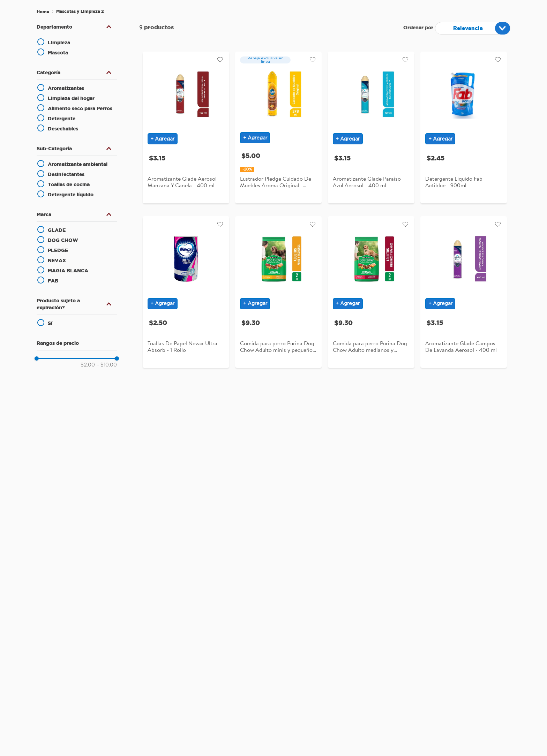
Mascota (58, 53)
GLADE (57, 230)
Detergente (62, 119)
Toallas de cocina (69, 184)
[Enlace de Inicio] (43, 12)
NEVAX (57, 260)
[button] (77, 27)
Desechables (63, 129)
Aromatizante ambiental (78, 164)
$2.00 (88, 365)
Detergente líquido (71, 195)
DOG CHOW (63, 240)
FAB (53, 281)
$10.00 (107, 365)
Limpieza (59, 43)
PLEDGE (58, 250)
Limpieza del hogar (71, 98)
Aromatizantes (66, 88)
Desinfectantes (66, 174)
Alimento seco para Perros (80, 108)
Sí (50, 323)
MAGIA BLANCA (68, 271)
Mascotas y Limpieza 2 (80, 11)
